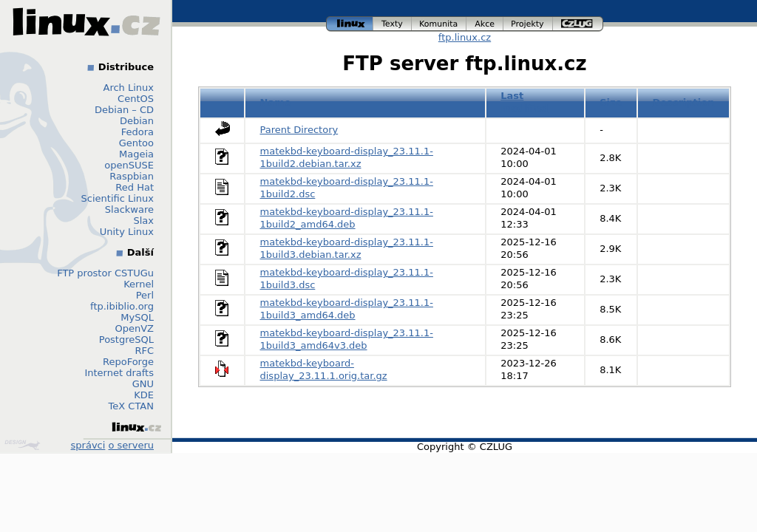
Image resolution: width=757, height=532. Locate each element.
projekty (528, 24)
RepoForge (128, 362)
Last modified (524, 102)
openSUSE (129, 165)
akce (485, 24)
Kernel (139, 284)
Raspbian (132, 176)
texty (393, 24)
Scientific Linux (118, 198)
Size (611, 102)
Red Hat (135, 187)
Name (276, 102)
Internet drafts (119, 373)
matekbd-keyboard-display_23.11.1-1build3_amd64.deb (347, 309)
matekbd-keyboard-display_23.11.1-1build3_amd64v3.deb (347, 339)
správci (88, 445)
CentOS (136, 99)
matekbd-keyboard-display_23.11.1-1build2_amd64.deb (347, 218)
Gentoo (136, 143)
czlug (578, 24)
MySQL (137, 317)
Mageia (136, 154)
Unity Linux (127, 232)
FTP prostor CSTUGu (105, 273)
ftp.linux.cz (465, 37)
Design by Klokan (22, 445)
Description (683, 102)
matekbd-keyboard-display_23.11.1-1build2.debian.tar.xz (347, 157)
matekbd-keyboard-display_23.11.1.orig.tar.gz (324, 369)
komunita (439, 24)
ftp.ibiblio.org (122, 306)
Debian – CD (124, 110)
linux (350, 24)
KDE (144, 395)
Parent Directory (299, 130)
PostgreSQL (126, 340)
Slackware (129, 209)
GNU (143, 384)
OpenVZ (134, 328)
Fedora (138, 132)
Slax (143, 221)
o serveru (131, 445)
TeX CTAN (131, 406)
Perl (145, 295)
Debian (137, 121)
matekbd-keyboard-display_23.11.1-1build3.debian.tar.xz (347, 248)
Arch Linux (129, 88)
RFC (144, 351)
